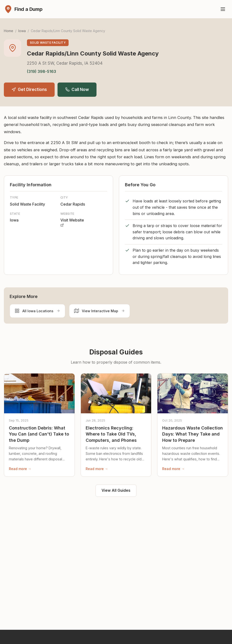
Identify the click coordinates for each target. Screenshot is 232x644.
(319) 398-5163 (42, 71)
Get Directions (29, 90)
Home (9, 31)
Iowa (22, 31)
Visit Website (72, 222)
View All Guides (116, 490)
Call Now (77, 90)
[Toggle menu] (223, 9)
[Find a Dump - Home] (23, 9)
